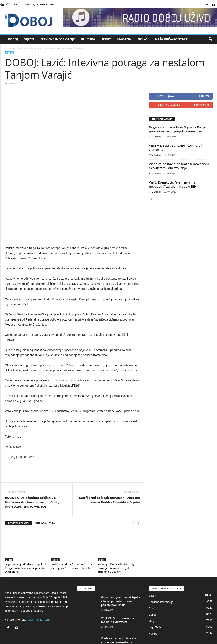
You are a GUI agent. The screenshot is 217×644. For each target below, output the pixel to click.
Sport (106, 39)
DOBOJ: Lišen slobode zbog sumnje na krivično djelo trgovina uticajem (116, 537)
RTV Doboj (155, 136)
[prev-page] (133, 493)
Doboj (13, 39)
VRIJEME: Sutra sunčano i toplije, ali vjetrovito (176, 147)
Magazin (124, 39)
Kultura (88, 39)
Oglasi (143, 39)
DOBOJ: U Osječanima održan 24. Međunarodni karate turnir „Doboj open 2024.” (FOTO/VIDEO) (32, 471)
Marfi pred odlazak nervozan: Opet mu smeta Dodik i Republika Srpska (110, 469)
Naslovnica (10, 48)
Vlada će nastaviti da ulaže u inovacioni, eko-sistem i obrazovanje (179, 166)
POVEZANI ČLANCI (19, 492)
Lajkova (204, 96)
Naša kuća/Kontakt (171, 39)
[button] (210, 39)
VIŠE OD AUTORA (45, 492)
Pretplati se (202, 105)
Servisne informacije (58, 39)
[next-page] (138, 493)
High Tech (155, 596)
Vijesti (29, 39)
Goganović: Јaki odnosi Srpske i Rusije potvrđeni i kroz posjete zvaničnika (25, 537)
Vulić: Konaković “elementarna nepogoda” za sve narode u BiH (72, 535)
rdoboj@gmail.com (38, 589)
